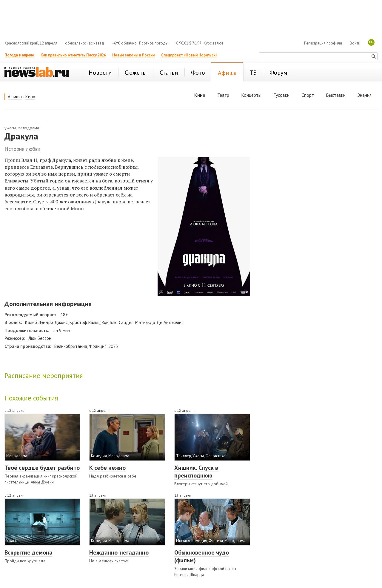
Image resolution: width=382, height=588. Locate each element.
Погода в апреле (19, 55)
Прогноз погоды (154, 43)
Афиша (15, 97)
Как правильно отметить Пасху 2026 (73, 55)
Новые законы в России (133, 55)
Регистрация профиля (323, 43)
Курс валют (213, 43)
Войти (355, 43)
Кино (30, 97)
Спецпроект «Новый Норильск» (189, 55)
